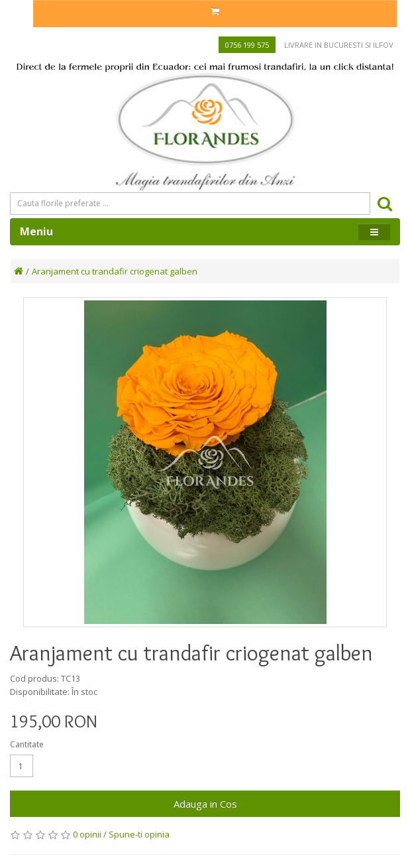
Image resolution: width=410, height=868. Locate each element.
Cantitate (27, 744)
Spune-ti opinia (139, 834)
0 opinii (87, 834)
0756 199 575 (247, 45)
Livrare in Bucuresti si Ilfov (339, 45)
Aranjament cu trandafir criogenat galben (115, 271)
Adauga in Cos (205, 804)
